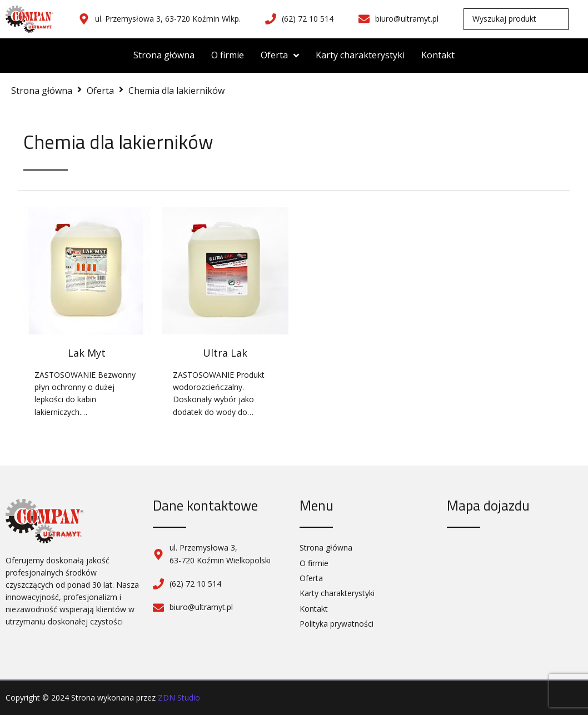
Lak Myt (87, 353)
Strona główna (42, 91)
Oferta (100, 91)
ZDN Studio (179, 697)
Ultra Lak (225, 353)
